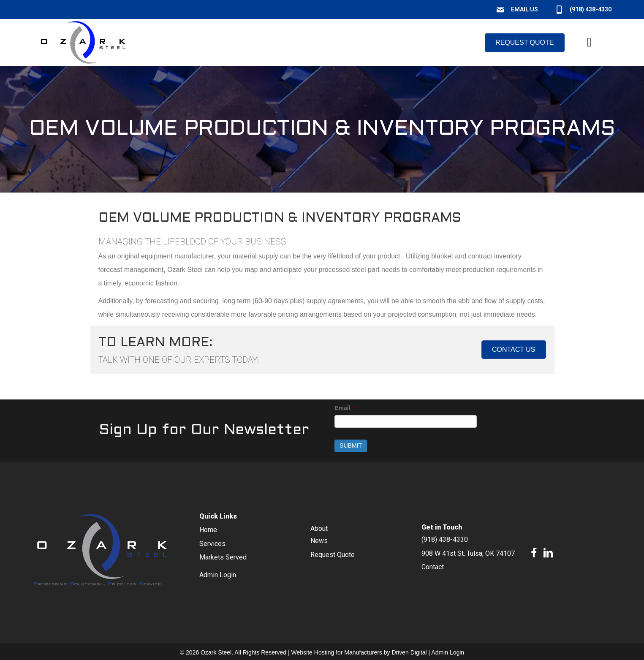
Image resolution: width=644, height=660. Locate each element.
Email (345, 408)
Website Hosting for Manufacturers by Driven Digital (359, 652)
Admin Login (448, 652)
